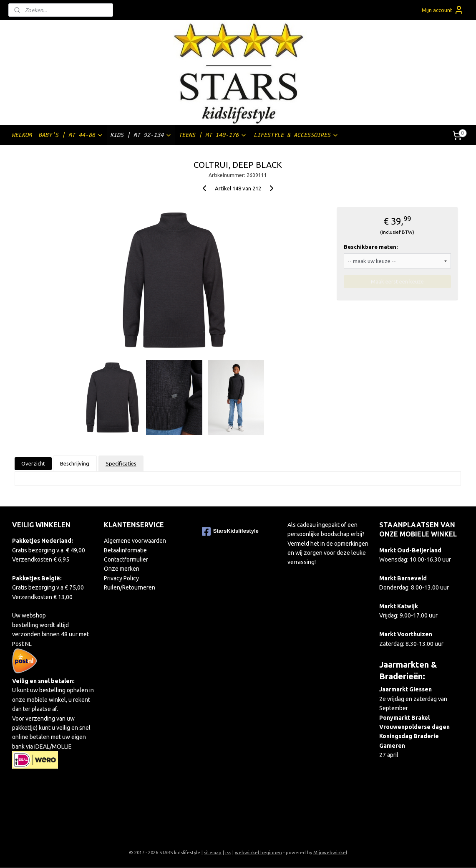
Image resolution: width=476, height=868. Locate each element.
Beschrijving (75, 463)
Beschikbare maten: (371, 247)
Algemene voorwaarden (135, 541)
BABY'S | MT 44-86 (71, 135)
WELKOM (22, 135)
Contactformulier (126, 559)
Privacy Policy (121, 578)
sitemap (213, 853)
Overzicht (33, 463)
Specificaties (121, 463)
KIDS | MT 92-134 (141, 135)
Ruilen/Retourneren (130, 587)
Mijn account (443, 10)
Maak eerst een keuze (397, 281)
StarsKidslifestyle (230, 531)
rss (228, 853)
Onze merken (122, 569)
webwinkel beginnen (258, 853)
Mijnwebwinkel (330, 853)
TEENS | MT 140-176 (213, 135)
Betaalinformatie (125, 550)
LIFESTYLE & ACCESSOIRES (296, 135)
